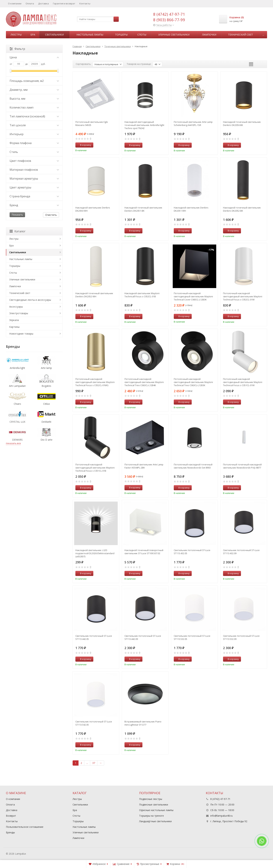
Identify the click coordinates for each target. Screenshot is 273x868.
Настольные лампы (90, 35)
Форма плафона (34, 143)
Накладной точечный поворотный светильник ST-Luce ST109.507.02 (144, 552)
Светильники (54, 35)
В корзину (84, 145)
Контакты (85, 3)
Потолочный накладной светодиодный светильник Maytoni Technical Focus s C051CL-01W (243, 382)
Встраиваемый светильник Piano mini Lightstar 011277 (143, 723)
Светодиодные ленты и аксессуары (30, 300)
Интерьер (34, 134)
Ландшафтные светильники (155, 821)
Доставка (43, 3)
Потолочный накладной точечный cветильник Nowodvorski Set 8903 (193, 466)
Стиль (34, 152)
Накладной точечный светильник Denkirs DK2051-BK (143, 209)
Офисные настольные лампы (156, 810)
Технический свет (241, 35)
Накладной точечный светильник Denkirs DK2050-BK (242, 123)
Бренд (34, 205)
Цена (34, 57)
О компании (15, 3)
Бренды (10, 832)
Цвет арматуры (34, 187)
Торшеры (121, 35)
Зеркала (14, 320)
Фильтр (17, 49)
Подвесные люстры (151, 799)
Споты (142, 35)
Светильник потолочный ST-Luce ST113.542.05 (94, 723)
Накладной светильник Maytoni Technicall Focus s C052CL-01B (142, 295)
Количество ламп (34, 107)
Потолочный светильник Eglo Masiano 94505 (92, 123)
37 (94, 763)
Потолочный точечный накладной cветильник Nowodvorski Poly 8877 (242, 466)
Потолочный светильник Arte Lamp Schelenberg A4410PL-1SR (193, 123)
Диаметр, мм (34, 90)
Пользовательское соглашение (25, 827)
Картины (14, 327)
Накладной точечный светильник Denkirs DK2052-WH (94, 295)
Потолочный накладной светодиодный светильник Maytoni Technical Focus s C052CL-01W (243, 296)
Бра (33, 35)
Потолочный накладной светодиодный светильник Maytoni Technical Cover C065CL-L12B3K (193, 296)
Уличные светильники (174, 35)
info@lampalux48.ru (221, 816)
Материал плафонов (34, 170)
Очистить (51, 215)
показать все (13, 443)
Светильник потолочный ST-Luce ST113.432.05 (192, 552)
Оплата (30, 3)
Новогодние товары (21, 334)
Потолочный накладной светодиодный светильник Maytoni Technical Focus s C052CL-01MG (95, 382)
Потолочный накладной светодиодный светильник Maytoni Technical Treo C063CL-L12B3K (193, 382)
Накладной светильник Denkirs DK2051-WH (191, 209)
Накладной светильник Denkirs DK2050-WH (93, 209)
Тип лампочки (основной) (34, 116)
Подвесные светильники (154, 805)
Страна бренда (34, 196)
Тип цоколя (34, 125)
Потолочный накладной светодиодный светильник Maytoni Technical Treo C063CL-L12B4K (144, 382)
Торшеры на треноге (151, 816)
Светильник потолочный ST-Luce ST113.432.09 (241, 552)
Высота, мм (34, 99)
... (263, 35)
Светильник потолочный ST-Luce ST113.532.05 (192, 637)
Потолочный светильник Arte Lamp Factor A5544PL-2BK (144, 466)
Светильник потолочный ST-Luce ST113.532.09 (241, 637)
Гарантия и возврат (64, 3)
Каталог (17, 231)
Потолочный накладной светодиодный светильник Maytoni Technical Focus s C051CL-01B (95, 468)
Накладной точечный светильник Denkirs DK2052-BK (242, 209)
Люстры (16, 35)
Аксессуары (16, 307)
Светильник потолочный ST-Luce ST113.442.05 (94, 637)
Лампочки (209, 35)
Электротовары (19, 313)
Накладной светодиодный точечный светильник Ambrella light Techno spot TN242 (144, 125)
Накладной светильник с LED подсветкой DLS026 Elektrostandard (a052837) (95, 553)
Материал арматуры (34, 179)
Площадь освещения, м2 (34, 81)
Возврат (11, 816)
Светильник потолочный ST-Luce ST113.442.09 (143, 637)
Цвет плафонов (34, 161)
